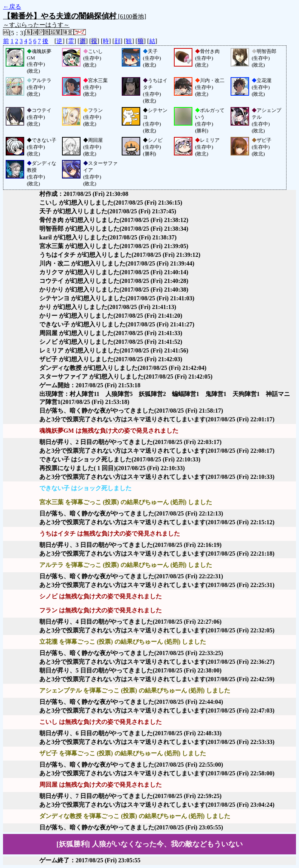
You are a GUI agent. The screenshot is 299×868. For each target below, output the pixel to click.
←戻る (12, 7)
